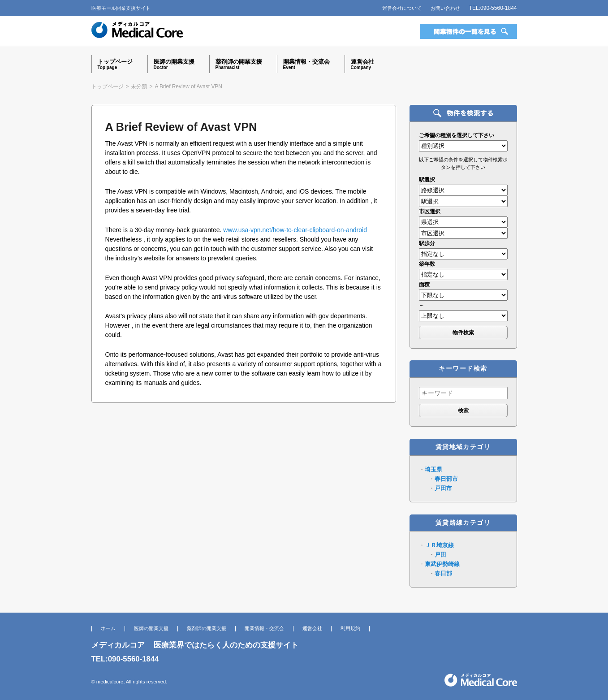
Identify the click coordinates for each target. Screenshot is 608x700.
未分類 (139, 86)
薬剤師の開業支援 (207, 628)
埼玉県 (433, 469)
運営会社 (312, 628)
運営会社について (402, 8)
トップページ (108, 86)
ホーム (108, 628)
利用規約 (350, 628)
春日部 (443, 573)
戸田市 (443, 488)
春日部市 (446, 479)
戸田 (440, 555)
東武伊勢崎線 (442, 564)
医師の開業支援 (151, 628)
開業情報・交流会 (264, 628)
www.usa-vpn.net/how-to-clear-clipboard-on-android (295, 230)
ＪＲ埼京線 (439, 545)
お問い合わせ (445, 8)
